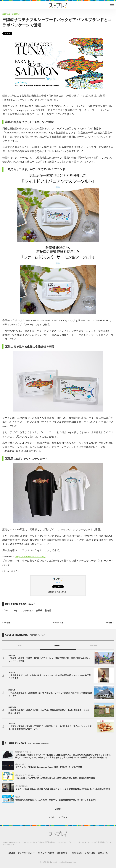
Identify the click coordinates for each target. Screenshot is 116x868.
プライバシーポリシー (26, 853)
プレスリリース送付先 (46, 853)
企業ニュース (103, 853)
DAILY (21, 645)
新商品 (48, 610)
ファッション (27, 610)
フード (15, 610)
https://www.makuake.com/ (30, 556)
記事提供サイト (63, 853)
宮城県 (39, 610)
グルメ (6, 610)
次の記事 (110, 623)
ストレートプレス (58, 817)
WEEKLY (58, 645)
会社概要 (12, 853)
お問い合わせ (77, 853)
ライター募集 (90, 853)
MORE (58, 809)
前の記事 (6, 623)
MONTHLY (95, 645)
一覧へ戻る (58, 623)
